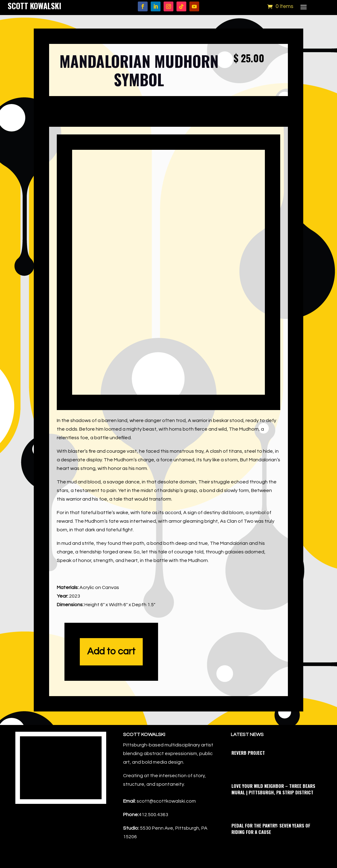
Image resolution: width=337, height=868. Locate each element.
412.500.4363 (153, 815)
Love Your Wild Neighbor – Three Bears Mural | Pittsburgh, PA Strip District (273, 789)
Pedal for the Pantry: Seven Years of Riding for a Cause (271, 829)
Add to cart (111, 652)
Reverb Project (248, 753)
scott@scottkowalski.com (166, 801)
